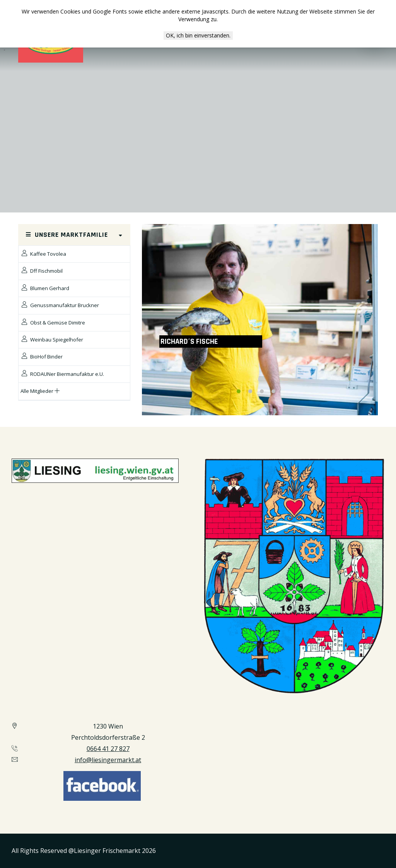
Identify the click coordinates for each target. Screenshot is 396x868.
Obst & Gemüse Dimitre (53, 322)
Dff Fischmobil (42, 271)
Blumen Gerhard (45, 288)
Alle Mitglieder (40, 391)
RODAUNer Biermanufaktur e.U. (62, 374)
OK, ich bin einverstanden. (198, 35)
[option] (260, 320)
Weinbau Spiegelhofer (52, 339)
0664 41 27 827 (108, 749)
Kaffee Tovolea (43, 254)
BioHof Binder (42, 356)
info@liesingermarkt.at (108, 760)
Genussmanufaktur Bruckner (60, 305)
